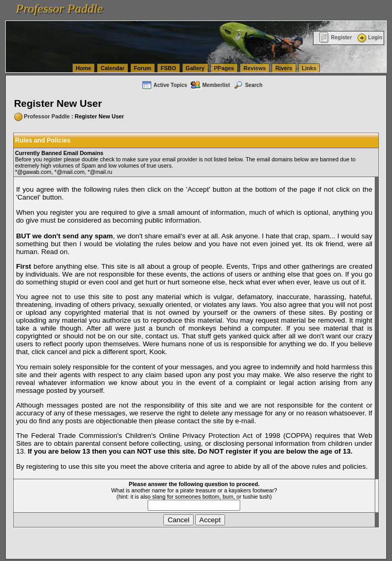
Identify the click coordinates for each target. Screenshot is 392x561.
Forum (143, 68)
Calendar (113, 68)
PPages (224, 68)
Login (369, 37)
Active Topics (164, 85)
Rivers (284, 68)
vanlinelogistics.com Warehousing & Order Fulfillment (268, 15)
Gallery (195, 68)
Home (84, 68)
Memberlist (210, 85)
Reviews (255, 68)
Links (309, 68)
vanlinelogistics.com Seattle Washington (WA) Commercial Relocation (114, 15)
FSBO (169, 68)
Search (248, 85)
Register (335, 37)
